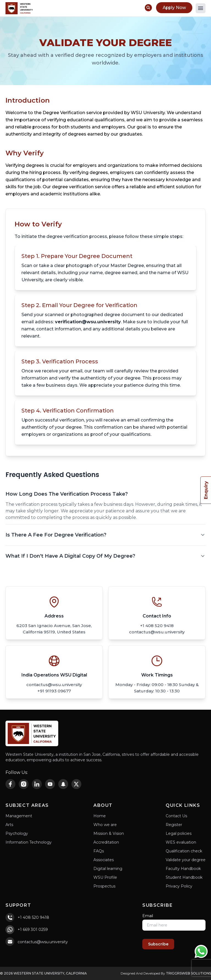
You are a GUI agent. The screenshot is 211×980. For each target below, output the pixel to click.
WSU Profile (105, 877)
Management (19, 816)
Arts (9, 825)
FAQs (99, 851)
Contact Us (176, 816)
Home (100, 816)
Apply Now (173, 8)
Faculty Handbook (183, 869)
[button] (201, 8)
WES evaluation (181, 842)
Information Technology (29, 842)
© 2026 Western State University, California (43, 973)
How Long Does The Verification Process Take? (105, 494)
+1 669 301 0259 (33, 930)
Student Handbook (184, 877)
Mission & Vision (109, 833)
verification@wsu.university (88, 322)
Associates (104, 860)
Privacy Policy (179, 886)
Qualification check (184, 851)
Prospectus (104, 886)
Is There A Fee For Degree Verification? (105, 535)
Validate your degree (186, 860)
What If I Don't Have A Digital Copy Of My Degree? (105, 556)
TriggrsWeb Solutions (188, 973)
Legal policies (179, 833)
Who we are (105, 825)
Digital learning (108, 869)
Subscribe (158, 944)
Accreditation (106, 842)
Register (174, 825)
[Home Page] (19, 8)
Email (148, 916)
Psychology (17, 833)
